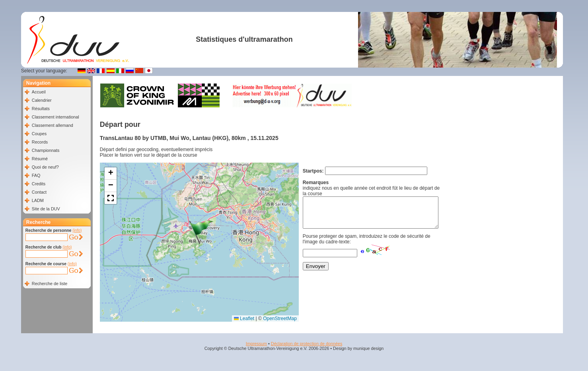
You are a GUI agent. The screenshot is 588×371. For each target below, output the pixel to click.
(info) (77, 230)
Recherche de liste (50, 284)
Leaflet (244, 319)
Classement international (55, 117)
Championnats (46, 150)
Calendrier (42, 100)
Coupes (39, 134)
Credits (39, 184)
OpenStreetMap (280, 319)
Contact (39, 192)
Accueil (39, 92)
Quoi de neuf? (45, 167)
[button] (201, 232)
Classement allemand (53, 125)
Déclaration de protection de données (307, 344)
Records (40, 142)
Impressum (256, 344)
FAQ (36, 175)
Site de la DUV (46, 209)
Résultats (41, 109)
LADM (38, 200)
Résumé (40, 159)
